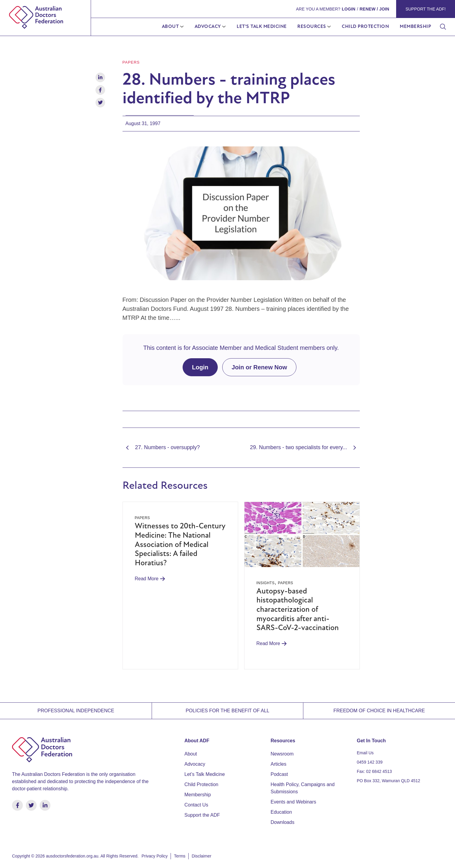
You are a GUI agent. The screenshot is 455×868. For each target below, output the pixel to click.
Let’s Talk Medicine (262, 27)
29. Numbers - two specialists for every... (305, 447)
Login (200, 367)
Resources (312, 27)
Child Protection (365, 27)
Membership (415, 27)
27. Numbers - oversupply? (161, 447)
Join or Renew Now (259, 367)
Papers (131, 62)
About (170, 27)
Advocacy (208, 27)
